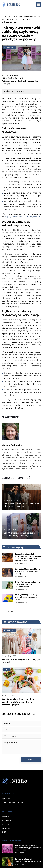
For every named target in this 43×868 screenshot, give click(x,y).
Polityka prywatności (12, 803)
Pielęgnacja (7, 816)
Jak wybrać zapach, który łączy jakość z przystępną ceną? (26, 597)
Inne (4, 832)
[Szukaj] (4, 612)
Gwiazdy (6, 828)
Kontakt (6, 799)
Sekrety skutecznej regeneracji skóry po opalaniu (28, 860)
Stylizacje (9, 47)
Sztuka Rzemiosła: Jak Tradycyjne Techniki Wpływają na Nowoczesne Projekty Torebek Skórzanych (28, 557)
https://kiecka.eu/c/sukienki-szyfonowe (22, 217)
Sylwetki (6, 824)
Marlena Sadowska (11, 76)
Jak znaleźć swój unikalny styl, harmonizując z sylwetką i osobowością (28, 848)
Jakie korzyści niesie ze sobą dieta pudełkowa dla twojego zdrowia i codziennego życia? (18, 702)
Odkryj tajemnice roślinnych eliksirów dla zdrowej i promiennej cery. (27, 584)
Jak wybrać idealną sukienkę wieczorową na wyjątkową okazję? (28, 571)
